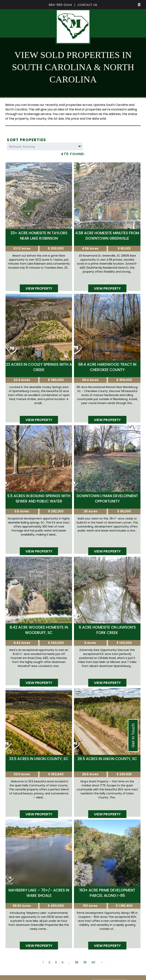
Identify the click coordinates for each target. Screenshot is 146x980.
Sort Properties (27, 140)
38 (77, 962)
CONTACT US (87, 5)
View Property (39, 288)
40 (93, 962)
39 (85, 962)
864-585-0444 (60, 5)
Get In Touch (133, 735)
